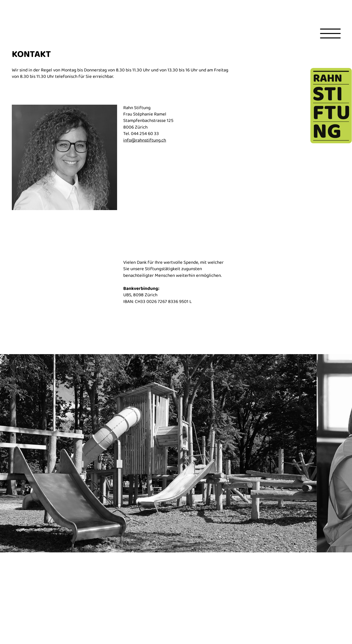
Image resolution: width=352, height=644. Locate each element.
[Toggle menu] (330, 33)
